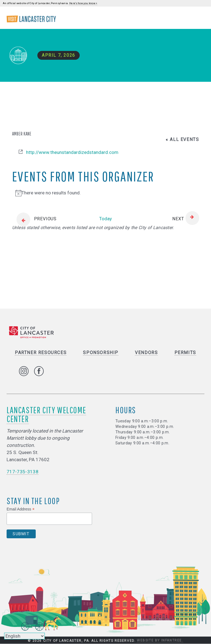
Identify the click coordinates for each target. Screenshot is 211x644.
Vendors (146, 353)
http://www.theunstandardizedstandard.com (72, 152)
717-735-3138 (23, 472)
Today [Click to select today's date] (105, 219)
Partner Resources (41, 353)
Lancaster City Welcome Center (46, 415)
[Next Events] (186, 219)
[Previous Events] (34, 219)
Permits (185, 353)
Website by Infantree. (160, 641)
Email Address (21, 509)
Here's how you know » (83, 3)
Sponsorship (101, 353)
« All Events (182, 139)
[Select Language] (24, 636)
